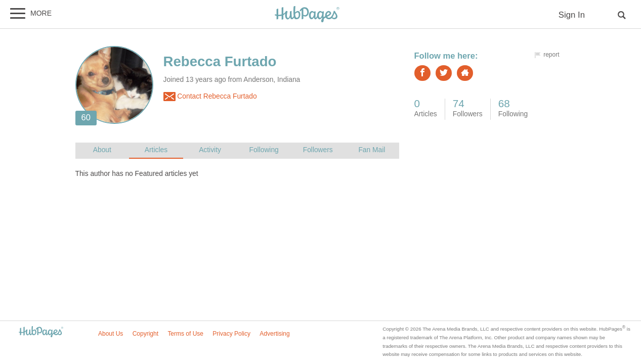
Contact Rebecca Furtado (210, 97)
